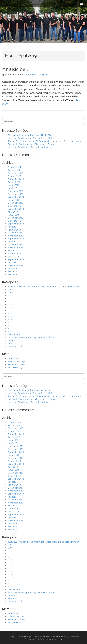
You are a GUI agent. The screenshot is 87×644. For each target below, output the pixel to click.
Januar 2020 (14, 200)
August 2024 (14, 170)
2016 (10, 307)
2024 (10, 331)
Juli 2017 (12, 242)
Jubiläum (12, 340)
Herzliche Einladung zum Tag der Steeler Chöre (31, 138)
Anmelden (13, 358)
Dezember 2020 (16, 194)
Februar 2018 (14, 230)
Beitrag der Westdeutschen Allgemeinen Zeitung (31, 144)
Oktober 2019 (14, 206)
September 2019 (16, 209)
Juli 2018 (12, 227)
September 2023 (16, 179)
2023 (10, 328)
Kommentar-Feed (16, 364)
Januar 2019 (14, 215)
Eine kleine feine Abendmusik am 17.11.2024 (30, 135)
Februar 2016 (14, 253)
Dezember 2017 (16, 233)
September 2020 (16, 197)
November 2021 (16, 191)
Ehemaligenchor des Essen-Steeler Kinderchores (43, 17)
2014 (10, 302)
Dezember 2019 (16, 203)
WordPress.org (15, 367)
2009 (10, 293)
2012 (10, 296)
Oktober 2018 (14, 221)
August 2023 (14, 182)
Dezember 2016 (16, 245)
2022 (10, 325)
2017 (10, 310)
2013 (10, 298)
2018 (10, 313)
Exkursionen (14, 334)
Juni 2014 (12, 268)
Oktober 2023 (14, 176)
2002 (10, 290)
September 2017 (16, 239)
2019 (25, 74)
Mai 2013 (12, 274)
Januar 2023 (14, 185)
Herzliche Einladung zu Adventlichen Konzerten (31, 147)
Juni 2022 (12, 188)
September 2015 (16, 259)
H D (6, 74)
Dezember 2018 (16, 218)
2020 (10, 319)
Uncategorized (43, 74)
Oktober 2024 (14, 167)
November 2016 (16, 248)
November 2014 (16, 265)
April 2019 (13, 212)
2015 (10, 305)
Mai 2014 (12, 271)
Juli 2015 (12, 262)
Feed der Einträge (17, 361)
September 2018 (16, 224)
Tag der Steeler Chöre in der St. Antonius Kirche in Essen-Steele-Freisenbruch (46, 141)
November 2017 (16, 236)
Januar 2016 (14, 257)
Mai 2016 (12, 251)
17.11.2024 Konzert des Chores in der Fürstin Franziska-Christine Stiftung (43, 287)
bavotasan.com (55, 639)
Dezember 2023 (16, 173)
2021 (10, 322)
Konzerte (32, 74)
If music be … (15, 69)
